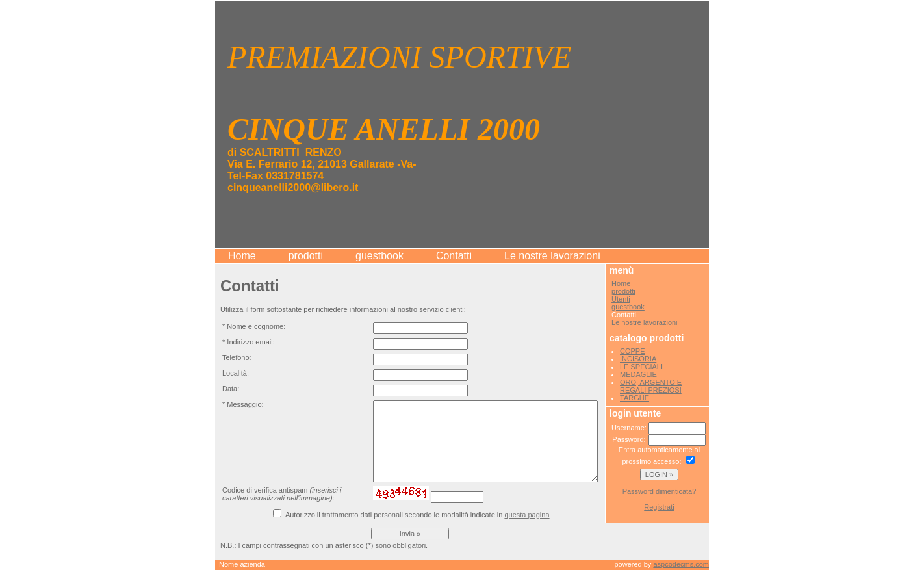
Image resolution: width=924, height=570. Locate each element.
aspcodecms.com (681, 564)
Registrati (659, 507)
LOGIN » (659, 474)
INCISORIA (638, 359)
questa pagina (527, 515)
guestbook (379, 256)
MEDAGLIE (638, 374)
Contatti (454, 256)
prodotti (306, 256)
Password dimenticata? (660, 491)
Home (242, 256)
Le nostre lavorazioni (552, 256)
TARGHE (635, 398)
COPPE (633, 351)
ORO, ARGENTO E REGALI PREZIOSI (651, 386)
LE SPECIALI (641, 367)
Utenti (621, 299)
